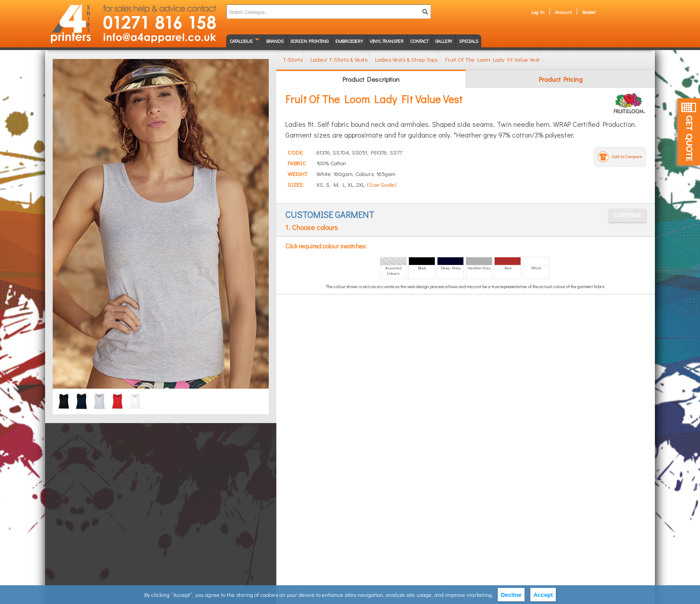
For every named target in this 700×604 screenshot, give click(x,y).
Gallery (444, 41)
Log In (538, 12)
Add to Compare (627, 157)
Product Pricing (561, 79)
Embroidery (349, 41)
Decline (511, 595)
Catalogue (241, 41)
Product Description (371, 79)
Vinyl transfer (387, 41)
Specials (468, 41)
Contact (419, 41)
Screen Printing (309, 41)
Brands (275, 41)
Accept (543, 595)
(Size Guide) (382, 184)
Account (563, 12)
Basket (589, 12)
